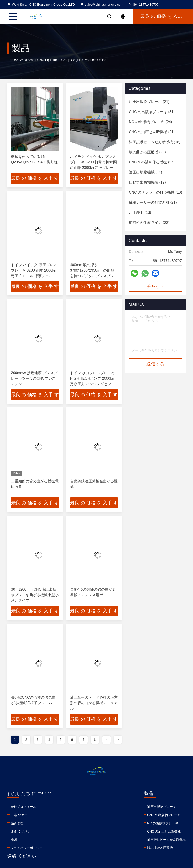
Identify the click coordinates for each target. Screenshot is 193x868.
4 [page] (49, 740)
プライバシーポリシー (27, 848)
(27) (152, 162)
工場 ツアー (19, 815)
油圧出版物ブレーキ (77, 807)
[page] (106, 740)
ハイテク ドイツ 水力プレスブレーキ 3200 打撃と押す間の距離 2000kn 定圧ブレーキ (94, 162)
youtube (125, 838)
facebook (135, 838)
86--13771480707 (144, 5)
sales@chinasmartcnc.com (102, 5)
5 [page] (61, 740)
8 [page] (95, 740)
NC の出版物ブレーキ (78, 824)
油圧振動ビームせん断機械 (82, 840)
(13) (140, 212)
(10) (155, 192)
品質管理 (17, 824)
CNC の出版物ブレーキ (79, 815)
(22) (149, 223)
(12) (147, 182)
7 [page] (84, 740)
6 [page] (72, 740)
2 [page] (26, 740)
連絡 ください (21, 832)
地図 (14, 840)
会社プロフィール (23, 807)
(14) (145, 172)
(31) (149, 102)
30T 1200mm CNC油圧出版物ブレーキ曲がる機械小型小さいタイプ (35, 595)
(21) (152, 132)
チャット (155, 286)
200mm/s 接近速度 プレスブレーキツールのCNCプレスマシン (34, 379)
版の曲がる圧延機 (76, 848)
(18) (155, 142)
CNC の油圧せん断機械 (79, 832)
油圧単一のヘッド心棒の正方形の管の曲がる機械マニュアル (94, 703)
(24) (150, 122)
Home (12, 60)
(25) (147, 152)
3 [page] (38, 740)
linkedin (115, 838)
